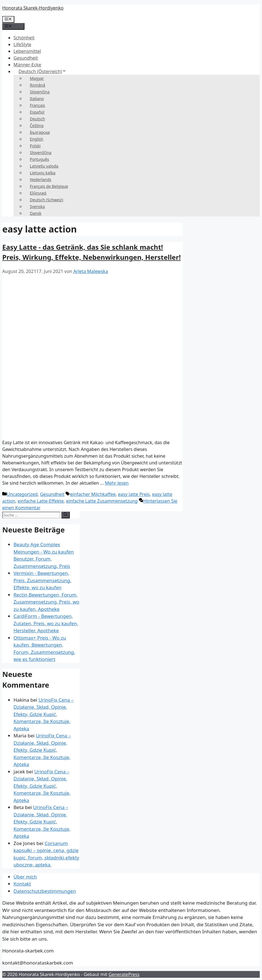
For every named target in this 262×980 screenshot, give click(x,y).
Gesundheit (26, 58)
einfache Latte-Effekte (41, 501)
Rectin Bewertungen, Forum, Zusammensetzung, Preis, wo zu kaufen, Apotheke (46, 602)
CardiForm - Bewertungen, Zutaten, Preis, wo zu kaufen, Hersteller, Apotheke (46, 623)
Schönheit (24, 38)
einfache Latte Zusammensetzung (102, 501)
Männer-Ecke (27, 65)
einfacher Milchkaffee (93, 494)
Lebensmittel (27, 51)
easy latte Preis (134, 494)
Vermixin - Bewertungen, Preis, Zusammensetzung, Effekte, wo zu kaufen (42, 580)
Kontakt (22, 884)
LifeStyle (22, 44)
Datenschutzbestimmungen (45, 891)
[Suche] (65, 515)
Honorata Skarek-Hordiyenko (33, 8)
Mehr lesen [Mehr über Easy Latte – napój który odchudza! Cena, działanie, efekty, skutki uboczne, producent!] (117, 483)
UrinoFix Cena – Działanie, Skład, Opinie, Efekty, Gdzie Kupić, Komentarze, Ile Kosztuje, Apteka (43, 714)
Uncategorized (22, 494)
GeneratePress (124, 974)
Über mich (25, 877)
